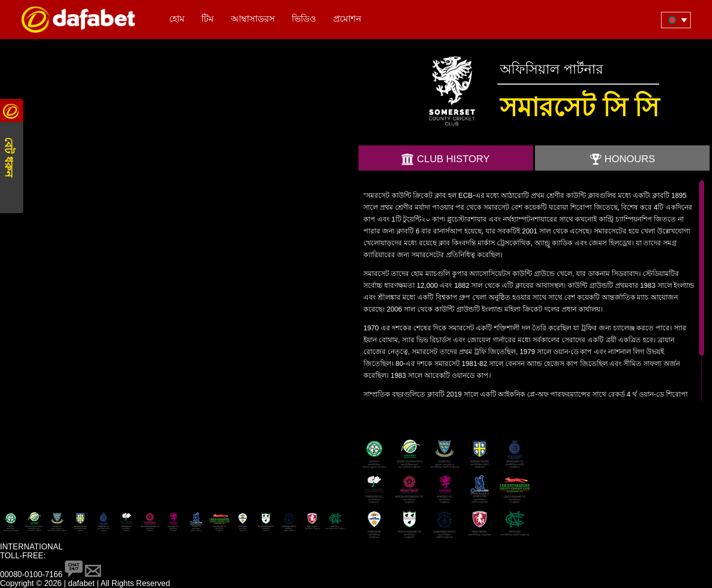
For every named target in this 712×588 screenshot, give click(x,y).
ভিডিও (304, 19)
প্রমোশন (347, 19)
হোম (177, 19)
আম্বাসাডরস (253, 19)
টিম (207, 19)
